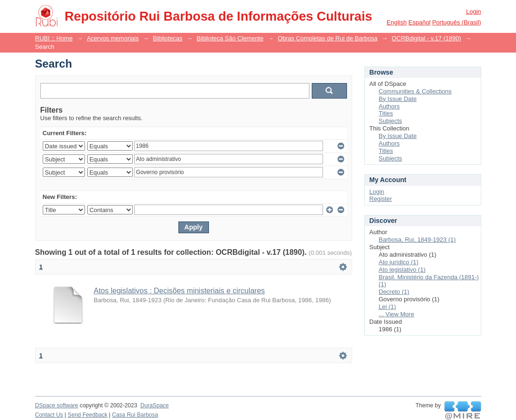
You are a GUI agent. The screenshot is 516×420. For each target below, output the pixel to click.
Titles (386, 113)
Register (381, 199)
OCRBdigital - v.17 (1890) (426, 38)
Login (474, 11)
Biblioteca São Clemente (230, 38)
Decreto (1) (394, 292)
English (397, 22)
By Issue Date (398, 99)
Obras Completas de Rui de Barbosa (327, 38)
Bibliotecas (168, 38)
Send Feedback (88, 415)
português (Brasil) (456, 22)
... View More (397, 314)
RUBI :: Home (54, 38)
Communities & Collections (415, 91)
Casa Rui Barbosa (135, 415)
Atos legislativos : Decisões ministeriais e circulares (180, 291)
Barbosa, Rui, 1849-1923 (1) (417, 240)
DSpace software (57, 405)
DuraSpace (154, 405)
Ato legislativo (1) (402, 270)
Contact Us (49, 415)
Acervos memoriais (113, 38)
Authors (389, 106)
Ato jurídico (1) (399, 262)
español (420, 22)
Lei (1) (388, 307)
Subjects (391, 121)
